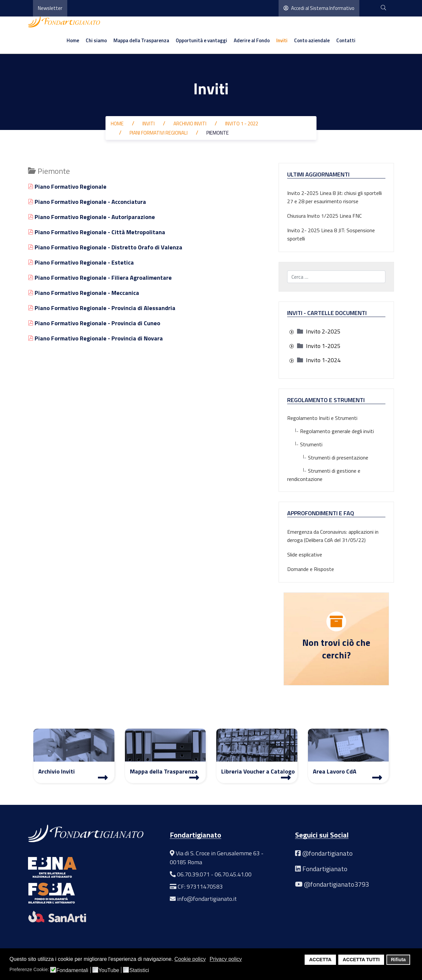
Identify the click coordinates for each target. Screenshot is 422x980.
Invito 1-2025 (323, 346)
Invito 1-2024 (323, 360)
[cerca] (383, 8)
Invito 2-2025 (323, 331)
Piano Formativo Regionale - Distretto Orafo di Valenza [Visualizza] (105, 247)
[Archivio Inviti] (103, 777)
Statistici (139, 970)
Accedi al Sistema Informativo (319, 8)
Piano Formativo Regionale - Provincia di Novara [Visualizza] (95, 338)
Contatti (346, 40)
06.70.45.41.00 (233, 874)
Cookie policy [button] (190, 959)
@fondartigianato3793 (336, 884)
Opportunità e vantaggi (201, 40)
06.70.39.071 (193, 874)
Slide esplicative (305, 554)
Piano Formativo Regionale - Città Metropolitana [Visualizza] (97, 232)
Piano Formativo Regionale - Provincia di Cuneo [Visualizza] (94, 323)
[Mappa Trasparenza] (194, 777)
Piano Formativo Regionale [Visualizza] (67, 187)
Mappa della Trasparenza (141, 40)
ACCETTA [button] (320, 960)
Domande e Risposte (311, 569)
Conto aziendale (312, 40)
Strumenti (305, 444)
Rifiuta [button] (398, 960)
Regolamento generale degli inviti (331, 431)
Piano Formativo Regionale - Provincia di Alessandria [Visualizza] (102, 308)
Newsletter (50, 8)
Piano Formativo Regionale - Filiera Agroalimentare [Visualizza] (100, 278)
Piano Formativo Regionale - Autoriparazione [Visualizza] (91, 217)
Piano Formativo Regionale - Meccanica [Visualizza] (84, 293)
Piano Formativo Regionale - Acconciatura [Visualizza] (87, 202)
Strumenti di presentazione (328, 458)
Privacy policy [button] (226, 959)
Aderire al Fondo (252, 40)
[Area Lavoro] (377, 777)
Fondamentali (72, 970)
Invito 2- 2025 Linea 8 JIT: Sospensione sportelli (331, 234)
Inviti (282, 40)
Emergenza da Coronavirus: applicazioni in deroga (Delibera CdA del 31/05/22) (333, 536)
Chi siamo (96, 40)
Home (73, 40)
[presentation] (291, 332)
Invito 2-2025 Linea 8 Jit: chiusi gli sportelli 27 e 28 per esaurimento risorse (334, 197)
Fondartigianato (325, 869)
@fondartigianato (328, 853)
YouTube (109, 970)
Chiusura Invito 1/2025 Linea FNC (324, 216)
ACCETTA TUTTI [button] (361, 960)
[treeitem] (323, 331)
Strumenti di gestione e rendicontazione (324, 475)
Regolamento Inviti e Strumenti (322, 418)
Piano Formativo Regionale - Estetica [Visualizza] (81, 262)
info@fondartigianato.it (207, 899)
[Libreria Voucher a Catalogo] (286, 777)
